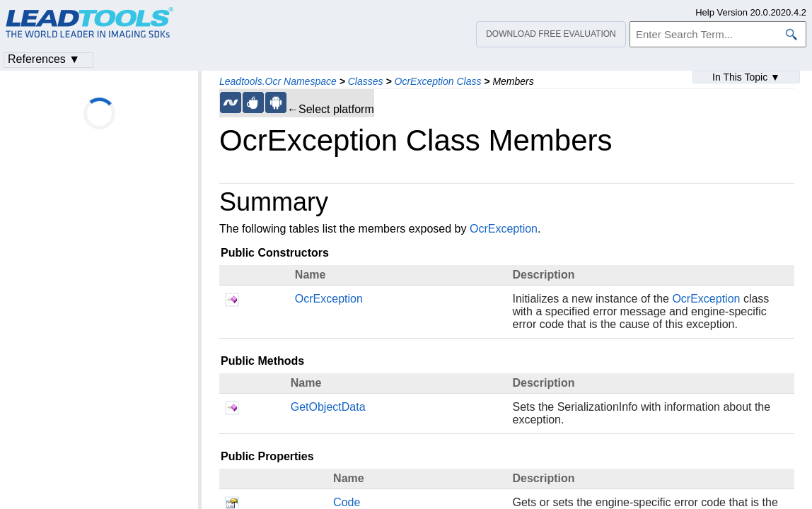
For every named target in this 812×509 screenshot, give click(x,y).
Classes (366, 81)
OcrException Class (438, 81)
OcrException (504, 229)
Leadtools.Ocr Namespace (278, 81)
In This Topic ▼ (746, 77)
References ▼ (44, 59)
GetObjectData (328, 407)
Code (347, 502)
